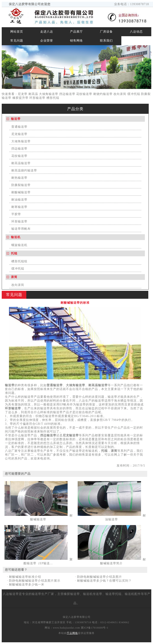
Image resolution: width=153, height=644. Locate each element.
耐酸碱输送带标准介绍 (25, 577)
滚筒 (14, 277)
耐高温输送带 (21, 163)
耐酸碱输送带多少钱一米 (27, 585)
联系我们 (106, 41)
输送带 (16, 119)
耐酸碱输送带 (21, 192)
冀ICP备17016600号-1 (95, 628)
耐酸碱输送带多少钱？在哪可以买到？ (104, 581)
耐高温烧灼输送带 (24, 170)
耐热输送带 (19, 178)
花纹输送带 (84, 94)
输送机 (16, 237)
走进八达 (47, 32)
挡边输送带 (67, 94)
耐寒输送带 (19, 207)
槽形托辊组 (19, 261)
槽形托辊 (53, 98)
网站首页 (17, 32)
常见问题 (17, 41)
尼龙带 (23, 94)
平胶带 (16, 214)
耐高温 (33, 94)
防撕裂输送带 (21, 185)
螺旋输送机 (19, 245)
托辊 (14, 253)
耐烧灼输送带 (103, 94)
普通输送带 (19, 127)
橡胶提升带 (20, 98)
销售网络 (76, 41)
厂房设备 (106, 32)
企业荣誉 (47, 41)
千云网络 (72, 633)
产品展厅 (76, 32)
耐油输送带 (19, 200)
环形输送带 (37, 98)
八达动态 (136, 32)
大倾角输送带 (49, 94)
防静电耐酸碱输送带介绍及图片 (100, 577)
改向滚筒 (120, 94)
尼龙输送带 (19, 134)
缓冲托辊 (134, 94)
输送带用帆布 (21, 229)
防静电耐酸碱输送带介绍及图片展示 (35, 581)
